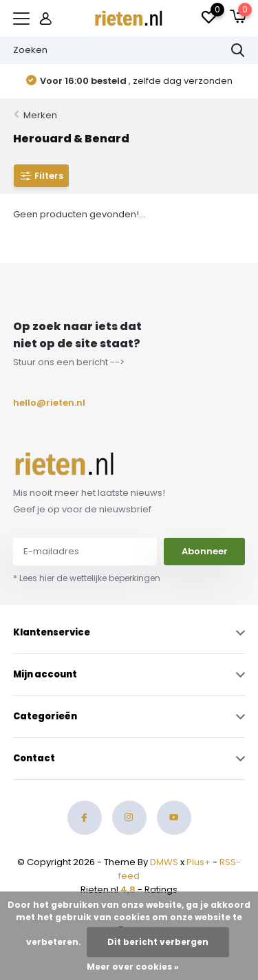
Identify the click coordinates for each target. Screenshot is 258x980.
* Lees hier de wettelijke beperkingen (87, 578)
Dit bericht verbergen (158, 942)
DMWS (164, 862)
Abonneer (205, 551)
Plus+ (198, 862)
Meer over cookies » (133, 967)
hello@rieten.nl (45, 403)
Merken (40, 115)
